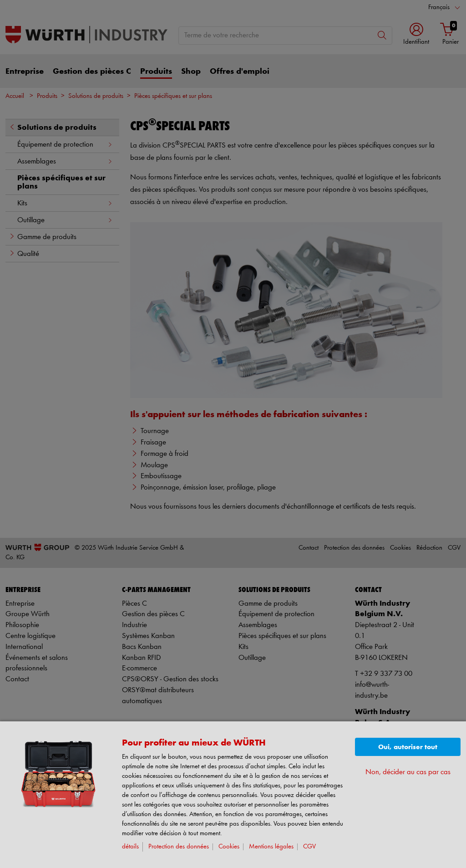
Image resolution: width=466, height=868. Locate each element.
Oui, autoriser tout (408, 747)
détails (130, 847)
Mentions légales (271, 847)
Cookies (229, 847)
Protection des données (179, 847)
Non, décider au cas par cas (408, 772)
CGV (309, 847)
